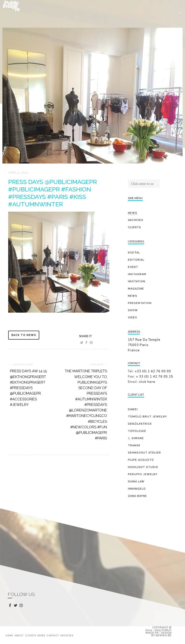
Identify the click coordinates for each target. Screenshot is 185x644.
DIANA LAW (136, 482)
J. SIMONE (136, 438)
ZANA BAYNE (137, 496)
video (133, 318)
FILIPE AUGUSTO (141, 460)
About (19, 636)
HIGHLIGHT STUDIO (143, 467)
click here (147, 382)
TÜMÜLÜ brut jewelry (147, 417)
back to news (24, 335)
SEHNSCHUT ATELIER (144, 453)
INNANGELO (137, 489)
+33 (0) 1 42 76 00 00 (153, 371)
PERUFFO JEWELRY (143, 474)
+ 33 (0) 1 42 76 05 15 (155, 376)
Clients (135, 227)
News (133, 213)
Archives (136, 220)
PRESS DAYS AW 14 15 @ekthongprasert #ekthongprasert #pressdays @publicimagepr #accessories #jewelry (28, 388)
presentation (140, 303)
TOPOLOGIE (137, 431)
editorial (136, 260)
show (133, 310)
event (133, 267)
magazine (136, 289)
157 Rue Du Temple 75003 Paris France (144, 345)
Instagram (137, 274)
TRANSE (134, 445)
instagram (22, 606)
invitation (137, 281)
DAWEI (133, 409)
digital (134, 253)
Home (9, 636)
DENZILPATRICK (140, 424)
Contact (53, 636)
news (133, 296)
